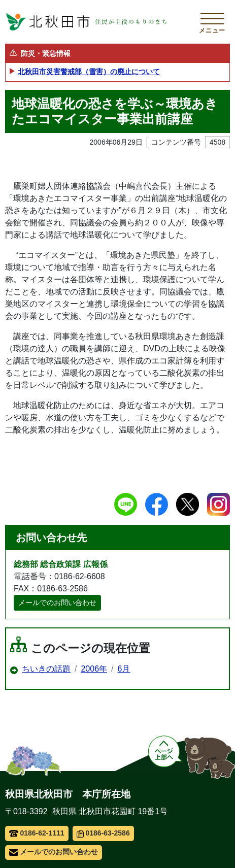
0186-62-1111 (37, 833)
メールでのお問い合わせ (57, 603)
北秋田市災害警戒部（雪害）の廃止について (89, 72)
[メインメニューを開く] (212, 22)
